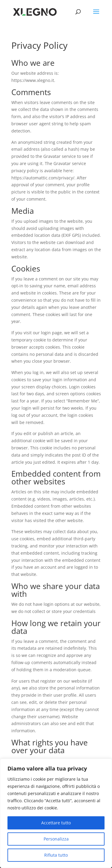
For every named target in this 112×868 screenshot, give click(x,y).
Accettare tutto (56, 823)
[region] (56, 813)
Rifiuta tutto (56, 855)
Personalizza (56, 839)
